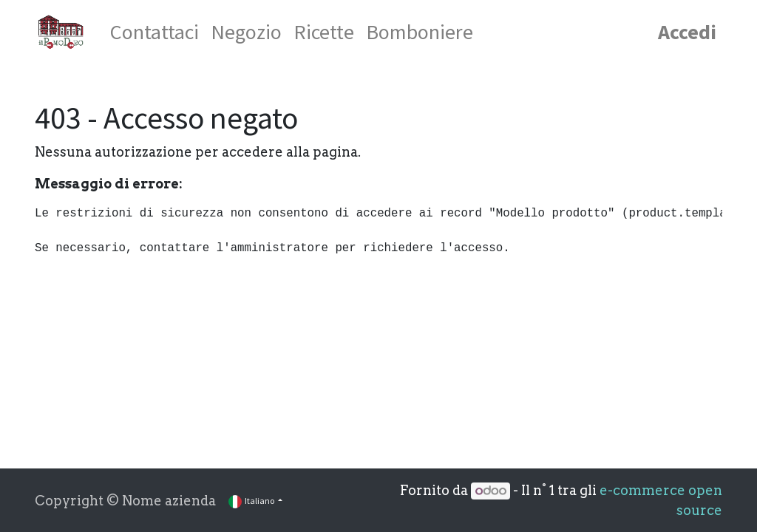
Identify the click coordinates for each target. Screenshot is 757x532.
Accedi (687, 32)
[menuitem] (155, 32)
